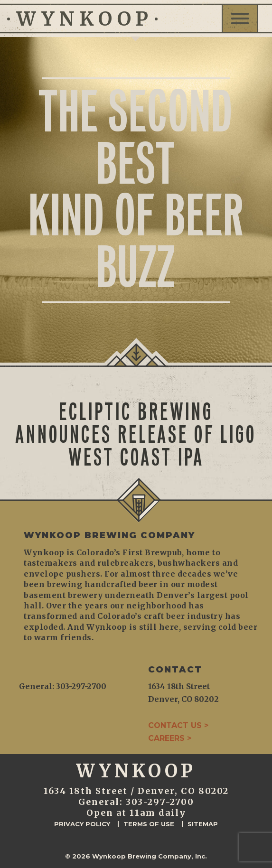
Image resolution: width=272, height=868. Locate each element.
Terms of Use (149, 824)
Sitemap (203, 824)
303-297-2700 (160, 802)
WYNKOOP (82, 19)
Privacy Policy (82, 824)
